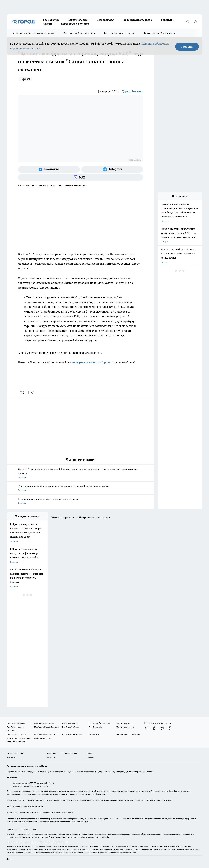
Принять (187, 47)
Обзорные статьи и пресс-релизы (62, 753)
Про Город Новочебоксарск (47, 727)
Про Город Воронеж (16, 723)
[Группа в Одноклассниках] (154, 728)
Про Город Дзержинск (44, 723)
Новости (51, 757)
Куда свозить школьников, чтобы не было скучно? (81, 501)
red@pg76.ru (42, 786)
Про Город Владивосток (45, 734)
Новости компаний (15, 753)
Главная (91, 757)
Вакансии (167, 20)
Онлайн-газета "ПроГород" (128, 734)
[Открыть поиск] (188, 22)
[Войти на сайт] (196, 22)
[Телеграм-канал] (112, 169)
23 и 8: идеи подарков (138, 20)
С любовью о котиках (75, 24)
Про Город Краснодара (72, 734)
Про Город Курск (124, 723)
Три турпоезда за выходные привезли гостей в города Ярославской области (81, 488)
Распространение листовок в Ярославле (25, 806)
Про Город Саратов (125, 727)
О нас (90, 753)
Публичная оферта (43, 738)
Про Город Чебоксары (17, 734)
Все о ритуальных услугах (119, 33)
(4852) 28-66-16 (35, 783)
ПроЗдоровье (106, 20)
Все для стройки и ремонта (79, 33)
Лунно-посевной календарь (159, 33)
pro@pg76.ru (48, 783)
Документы (94, 734)
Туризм (25, 79)
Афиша (48, 24)
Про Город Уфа (96, 727)
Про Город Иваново (70, 723)
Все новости (51, 20)
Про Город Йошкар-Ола (100, 723)
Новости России (78, 20)
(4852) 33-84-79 (29, 786)
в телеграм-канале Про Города (90, 362)
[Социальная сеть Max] (81, 177)
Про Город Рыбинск (70, 727)
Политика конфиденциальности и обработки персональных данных (37, 842)
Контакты (11, 757)
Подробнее (106, 837)
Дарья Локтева (132, 91)
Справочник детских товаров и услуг (33, 33)
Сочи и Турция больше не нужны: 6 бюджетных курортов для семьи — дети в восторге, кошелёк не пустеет (81, 473)
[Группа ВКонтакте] (49, 169)
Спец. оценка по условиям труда (21, 829)
